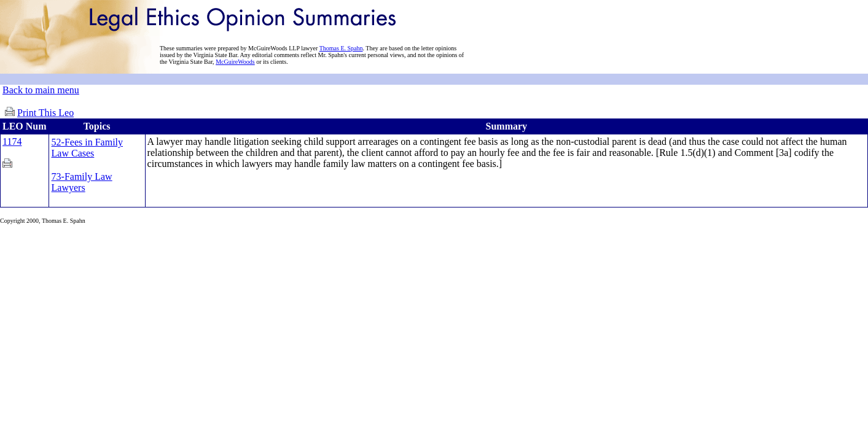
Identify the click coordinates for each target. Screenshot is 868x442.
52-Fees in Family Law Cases (87, 148)
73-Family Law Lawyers (82, 182)
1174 (12, 142)
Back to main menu (41, 90)
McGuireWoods (235, 62)
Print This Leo (45, 113)
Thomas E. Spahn (341, 48)
